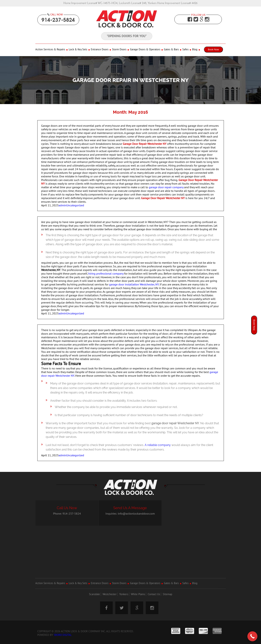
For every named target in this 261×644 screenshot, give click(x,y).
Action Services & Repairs (50, 49)
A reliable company (158, 445)
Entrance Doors (100, 49)
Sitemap (167, 594)
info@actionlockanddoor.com (136, 514)
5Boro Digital (63, 635)
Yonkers (124, 594)
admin (62, 205)
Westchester (110, 594)
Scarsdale (94, 594)
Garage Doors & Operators (145, 49)
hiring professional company (106, 274)
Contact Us (154, 594)
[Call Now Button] (252, 636)
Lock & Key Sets (78, 49)
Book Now (213, 50)
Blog (195, 49)
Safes (185, 49)
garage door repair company (166, 187)
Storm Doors (119, 49)
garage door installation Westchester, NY (134, 285)
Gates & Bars (171, 49)
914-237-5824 (58, 20)
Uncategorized (75, 205)
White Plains (138, 594)
